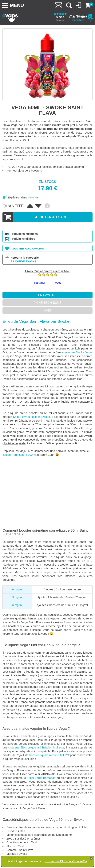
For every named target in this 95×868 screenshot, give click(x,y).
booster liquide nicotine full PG (49, 755)
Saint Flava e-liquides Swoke (31, 417)
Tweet (57, 283)
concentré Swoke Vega (77, 352)
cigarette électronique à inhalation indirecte (36, 747)
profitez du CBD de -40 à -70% (65, 861)
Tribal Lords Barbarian (41, 778)
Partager (40, 283)
